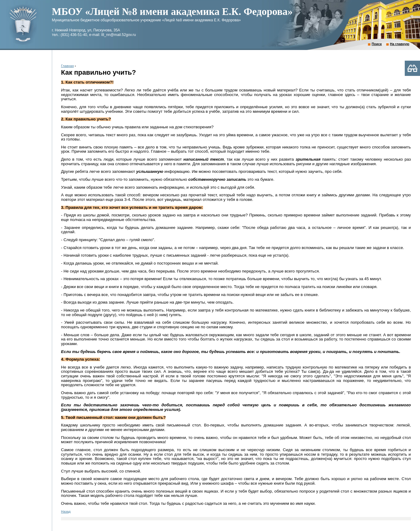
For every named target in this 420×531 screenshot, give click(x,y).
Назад (66, 511)
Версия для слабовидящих (412, 68)
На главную (400, 44)
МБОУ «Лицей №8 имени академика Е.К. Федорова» (172, 12)
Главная (67, 66)
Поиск (377, 44)
